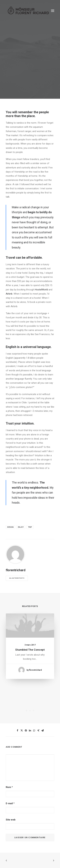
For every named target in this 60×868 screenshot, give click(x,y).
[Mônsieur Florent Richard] (28, 11)
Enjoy (21, 527)
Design (10, 527)
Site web (11, 820)
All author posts (17, 578)
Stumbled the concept (30, 649)
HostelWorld (41, 290)
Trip (30, 527)
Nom (9, 787)
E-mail (10, 803)
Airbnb (9, 294)
